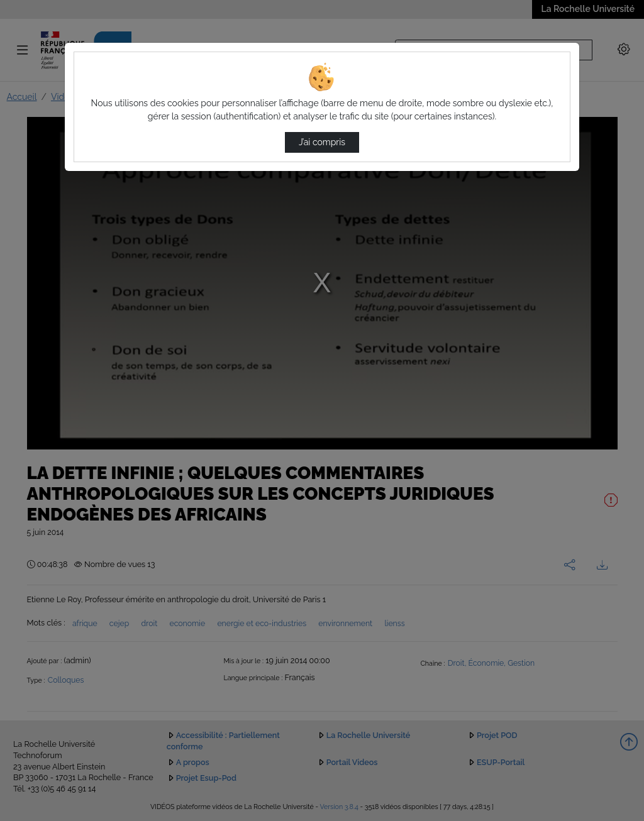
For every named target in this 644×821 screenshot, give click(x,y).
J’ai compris (322, 142)
